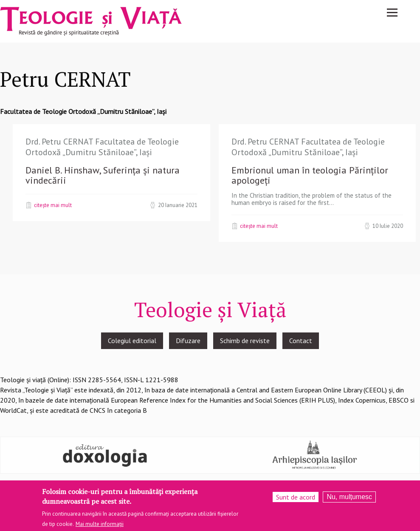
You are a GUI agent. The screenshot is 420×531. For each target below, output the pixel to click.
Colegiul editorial (132, 341)
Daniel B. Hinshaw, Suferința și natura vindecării (103, 175)
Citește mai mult (53, 205)
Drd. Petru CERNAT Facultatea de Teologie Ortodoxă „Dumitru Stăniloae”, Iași (102, 147)
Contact (301, 341)
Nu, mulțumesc (349, 498)
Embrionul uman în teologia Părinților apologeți (310, 175)
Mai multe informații (100, 525)
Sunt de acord (296, 499)
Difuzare (188, 341)
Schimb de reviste (245, 341)
